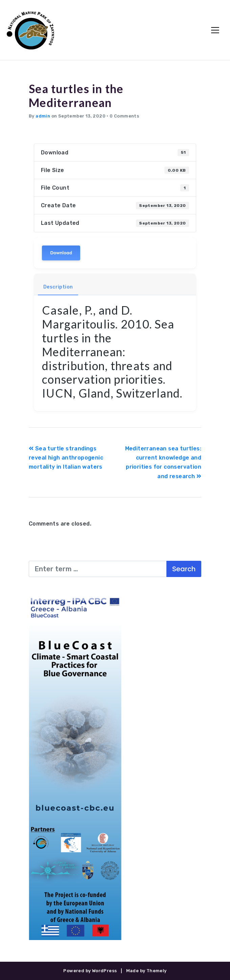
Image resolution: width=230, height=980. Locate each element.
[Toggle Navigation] (215, 30)
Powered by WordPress (90, 971)
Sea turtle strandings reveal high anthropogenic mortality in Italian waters (66, 458)
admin (43, 116)
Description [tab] (58, 287)
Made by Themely (146, 971)
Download (61, 253)
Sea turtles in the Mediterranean (76, 95)
